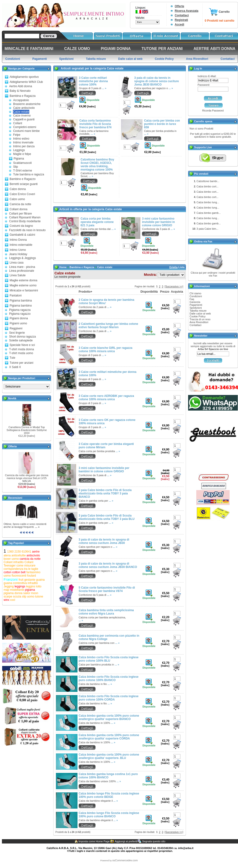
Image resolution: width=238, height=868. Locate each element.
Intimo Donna (18, 240)
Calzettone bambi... (208, 181)
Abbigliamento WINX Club (26, 82)
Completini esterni (25, 127)
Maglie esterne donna (23, 280)
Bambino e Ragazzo (23, 179)
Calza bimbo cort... (208, 186)
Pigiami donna (19, 318)
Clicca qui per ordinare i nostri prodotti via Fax (213, 274)
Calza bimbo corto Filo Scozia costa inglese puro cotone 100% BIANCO (109, 678)
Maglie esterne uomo (23, 285)
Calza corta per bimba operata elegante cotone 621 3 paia (97, 222)
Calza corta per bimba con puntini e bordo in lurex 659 (162, 124)
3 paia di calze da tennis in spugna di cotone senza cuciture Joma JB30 (104, 541)
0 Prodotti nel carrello (219, 21)
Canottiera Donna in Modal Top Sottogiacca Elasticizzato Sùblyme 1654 (27, 430)
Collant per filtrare (21, 214)
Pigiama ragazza (20, 310)
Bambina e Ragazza (23, 96)
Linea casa (17, 263)
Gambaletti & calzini (22, 235)
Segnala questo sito (154, 841)
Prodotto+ (86, 292)
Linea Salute (18, 275)
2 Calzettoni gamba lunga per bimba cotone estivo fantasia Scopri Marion (108, 326)
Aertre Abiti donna (21, 86)
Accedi (179, 25)
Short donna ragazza (22, 337)
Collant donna (18, 209)
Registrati (181, 20)
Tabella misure (198, 311)
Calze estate (21, 112)
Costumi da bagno (21, 226)
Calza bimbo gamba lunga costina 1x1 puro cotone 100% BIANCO (108, 776)
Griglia (173, 267)
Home (63, 267)
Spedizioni (196, 308)
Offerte (179, 6)
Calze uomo (17, 199)
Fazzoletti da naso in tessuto (27, 230)
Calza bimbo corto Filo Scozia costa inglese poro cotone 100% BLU (109, 659)
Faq (192, 299)
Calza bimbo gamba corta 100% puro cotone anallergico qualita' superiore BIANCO (109, 717)
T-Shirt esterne (23, 171)
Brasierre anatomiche (27, 104)
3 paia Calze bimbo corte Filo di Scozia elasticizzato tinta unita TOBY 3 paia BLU (107, 517)
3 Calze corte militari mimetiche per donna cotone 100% (93, 81)
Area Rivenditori (199, 322)
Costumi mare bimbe (27, 131)
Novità (12, 398)
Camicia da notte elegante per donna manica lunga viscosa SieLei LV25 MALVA (27, 478)
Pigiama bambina (21, 301)
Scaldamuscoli (22, 163)
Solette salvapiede (21, 340)
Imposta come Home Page (94, 841)
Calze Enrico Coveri (22, 194)
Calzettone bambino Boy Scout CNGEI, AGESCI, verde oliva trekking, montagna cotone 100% (97, 165)
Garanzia (195, 302)
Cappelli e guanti (24, 119)
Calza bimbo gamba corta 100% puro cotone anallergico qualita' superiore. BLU (109, 756)
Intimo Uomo (18, 250)
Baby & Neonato (20, 91)
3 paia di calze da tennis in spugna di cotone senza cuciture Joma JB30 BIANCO (157, 81)
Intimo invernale (23, 142)
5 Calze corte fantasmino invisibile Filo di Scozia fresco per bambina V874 (107, 589)
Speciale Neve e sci (22, 345)
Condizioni (196, 296)
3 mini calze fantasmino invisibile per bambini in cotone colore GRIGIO (158, 222)
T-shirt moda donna (21, 349)
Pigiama (19, 159)
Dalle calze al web (200, 314)
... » (37, 527)
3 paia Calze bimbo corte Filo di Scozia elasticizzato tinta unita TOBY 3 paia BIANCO (105, 493)
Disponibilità (149, 292)
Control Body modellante (25, 221)
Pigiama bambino (21, 306)
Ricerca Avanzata (187, 11)
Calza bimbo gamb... (209, 213)
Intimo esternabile (21, 245)
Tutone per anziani (21, 363)
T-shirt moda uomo (21, 353)
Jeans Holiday (18, 254)
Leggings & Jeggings (22, 258)
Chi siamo (195, 293)
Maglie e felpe (22, 154)
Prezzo (165, 292)
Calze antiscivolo (24, 108)
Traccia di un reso (200, 319)
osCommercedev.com (125, 860)
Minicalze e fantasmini (24, 290)
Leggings (19, 150)
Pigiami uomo (18, 323)
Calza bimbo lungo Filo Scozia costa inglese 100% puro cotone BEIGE (109, 795)
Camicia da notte (20, 204)
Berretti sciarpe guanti (24, 184)
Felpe (17, 135)
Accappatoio (21, 100)
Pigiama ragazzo (20, 314)
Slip (16, 167)
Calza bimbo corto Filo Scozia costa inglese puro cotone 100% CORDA (109, 698)
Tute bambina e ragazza (29, 174)
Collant (18, 123)
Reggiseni (16, 328)
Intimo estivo (21, 139)
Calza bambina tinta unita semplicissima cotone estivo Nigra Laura (106, 612)
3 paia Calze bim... (207, 229)
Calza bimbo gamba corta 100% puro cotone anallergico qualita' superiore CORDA (109, 737)
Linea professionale (22, 271)
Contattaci (182, 15)
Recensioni (15, 498)
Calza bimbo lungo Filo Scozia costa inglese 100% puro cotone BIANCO (109, 815)
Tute (12, 358)
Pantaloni (16, 295)
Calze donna (18, 189)
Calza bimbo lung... (208, 202)
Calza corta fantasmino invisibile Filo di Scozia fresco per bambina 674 (95, 124)
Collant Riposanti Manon (25, 217)
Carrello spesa (203, 121)
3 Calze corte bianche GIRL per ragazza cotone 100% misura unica (106, 350)
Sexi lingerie (17, 333)
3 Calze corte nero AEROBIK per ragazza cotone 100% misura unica (106, 398)
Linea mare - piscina (22, 267)
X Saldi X (15, 367)
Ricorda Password (213, 111)
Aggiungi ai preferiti (126, 841)
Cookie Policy (198, 316)
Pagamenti (196, 305)
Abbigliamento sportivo (24, 77)
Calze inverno (22, 116)
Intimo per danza (24, 146)
